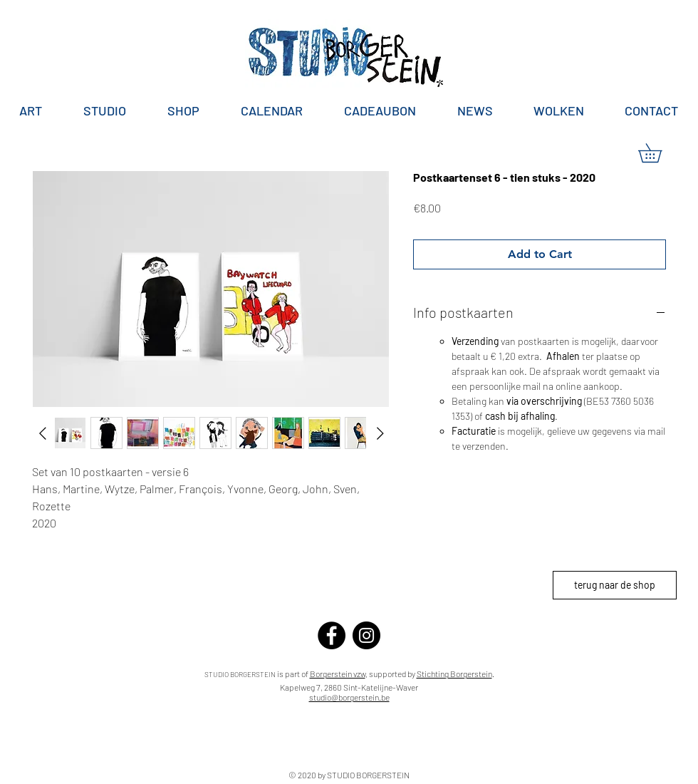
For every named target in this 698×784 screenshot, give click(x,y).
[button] (659, 153)
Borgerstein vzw (338, 674)
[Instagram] (366, 635)
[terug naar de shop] (615, 585)
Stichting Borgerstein (454, 674)
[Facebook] (332, 635)
